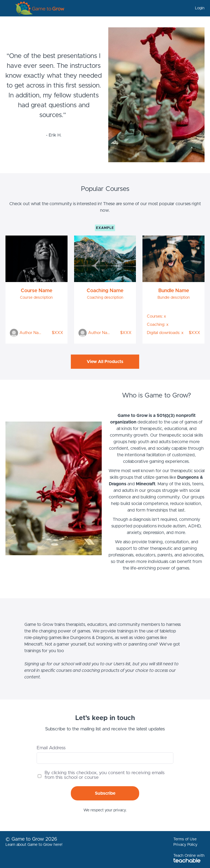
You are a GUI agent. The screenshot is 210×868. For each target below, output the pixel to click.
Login (200, 8)
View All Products (105, 362)
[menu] (198, 8)
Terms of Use (185, 839)
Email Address (51, 748)
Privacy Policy (185, 845)
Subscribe (105, 793)
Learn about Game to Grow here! (34, 845)
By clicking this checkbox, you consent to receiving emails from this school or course (105, 775)
